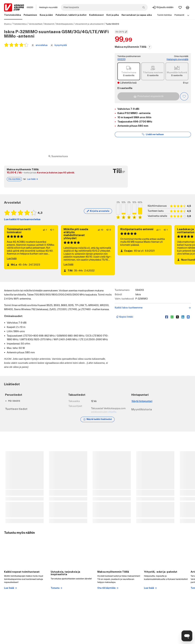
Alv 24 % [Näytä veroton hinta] (121, 32)
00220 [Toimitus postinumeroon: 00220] (121, 59)
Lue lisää (12, 258)
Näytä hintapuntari (142, 401)
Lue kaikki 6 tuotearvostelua (22, 219)
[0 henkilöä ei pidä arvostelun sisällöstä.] (109, 230)
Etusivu (8, 24)
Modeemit (49, 24)
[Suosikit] (180, 7)
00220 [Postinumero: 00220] (30, 7)
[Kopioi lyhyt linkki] (139, 317)
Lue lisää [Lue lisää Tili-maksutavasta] (33, 179)
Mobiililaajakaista (64, 24)
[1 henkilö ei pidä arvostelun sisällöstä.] (52, 230)
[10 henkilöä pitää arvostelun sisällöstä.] (100, 230)
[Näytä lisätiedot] (97, 419)
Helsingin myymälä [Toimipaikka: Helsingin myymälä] (48, 7)
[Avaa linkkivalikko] (188, 15)
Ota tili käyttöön (108, 588)
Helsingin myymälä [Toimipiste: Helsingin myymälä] (177, 59)
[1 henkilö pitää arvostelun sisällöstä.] (45, 230)
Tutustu (57, 588)
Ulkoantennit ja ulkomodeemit (89, 24)
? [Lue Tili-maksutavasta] (150, 47)
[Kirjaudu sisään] (163, 7)
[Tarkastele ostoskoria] (188, 7)
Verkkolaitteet (35, 24)
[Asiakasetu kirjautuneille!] (184, 96)
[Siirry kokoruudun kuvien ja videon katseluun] (58, 156)
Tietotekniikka (20, 24)
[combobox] (104, 7)
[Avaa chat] (187, 636)
